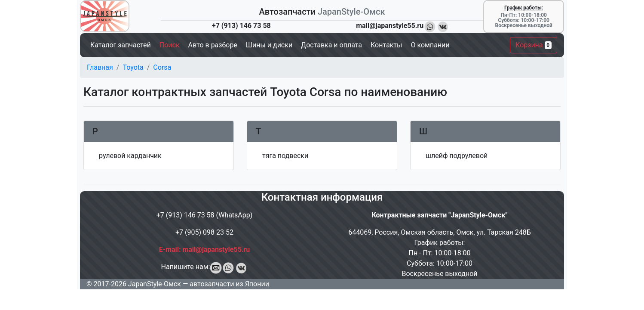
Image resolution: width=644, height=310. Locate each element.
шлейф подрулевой (457, 156)
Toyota (133, 67)
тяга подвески (285, 156)
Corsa (162, 67)
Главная (100, 67)
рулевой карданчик (130, 156)
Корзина (534, 45)
